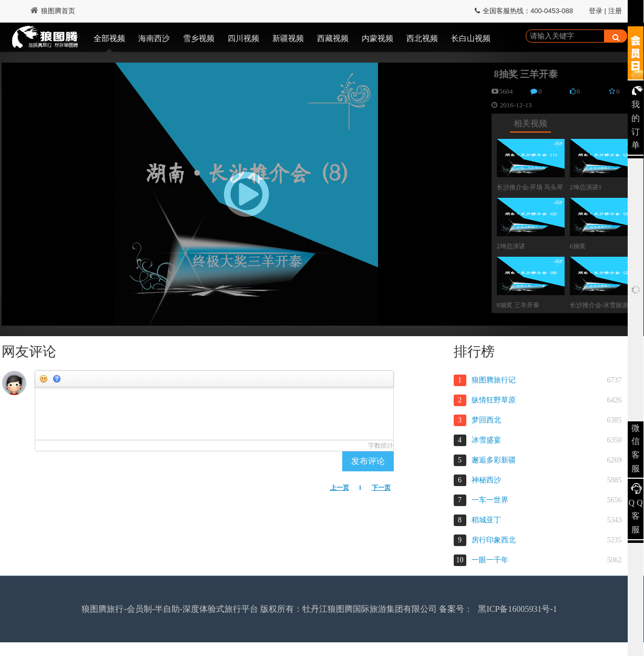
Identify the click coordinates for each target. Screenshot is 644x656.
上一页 (340, 488)
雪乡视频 (199, 38)
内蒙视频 (377, 38)
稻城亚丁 (486, 520)
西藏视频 (333, 38)
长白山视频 (471, 38)
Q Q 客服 (635, 516)
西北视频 (422, 38)
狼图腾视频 (45, 38)
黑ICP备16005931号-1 (517, 609)
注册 (615, 11)
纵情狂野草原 (494, 400)
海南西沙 (154, 38)
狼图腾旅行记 (494, 380)
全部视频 (109, 38)
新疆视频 (288, 38)
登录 (596, 11)
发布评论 (368, 461)
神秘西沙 (486, 480)
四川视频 (243, 38)
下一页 (381, 488)
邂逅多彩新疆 (494, 460)
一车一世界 (490, 500)
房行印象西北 (494, 540)
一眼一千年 (490, 560)
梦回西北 (486, 420)
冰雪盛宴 (486, 440)
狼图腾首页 (53, 11)
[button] (247, 194)
